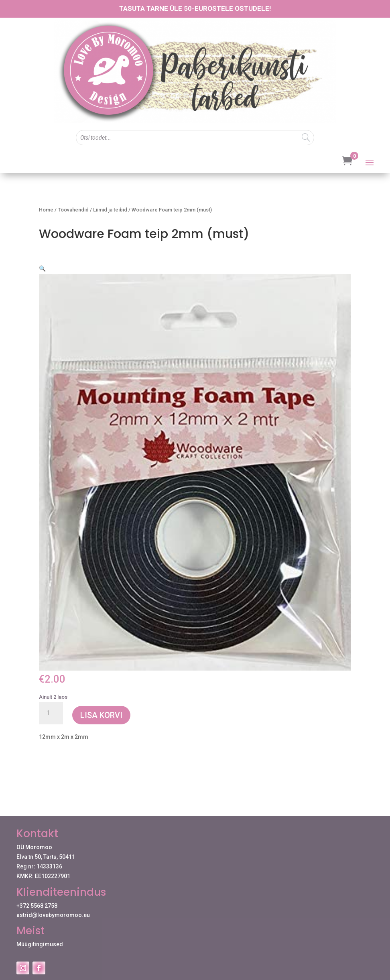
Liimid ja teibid (110, 210)
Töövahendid (73, 210)
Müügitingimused (40, 935)
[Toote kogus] (51, 703)
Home (46, 210)
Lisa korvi (101, 706)
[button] (338, 277)
